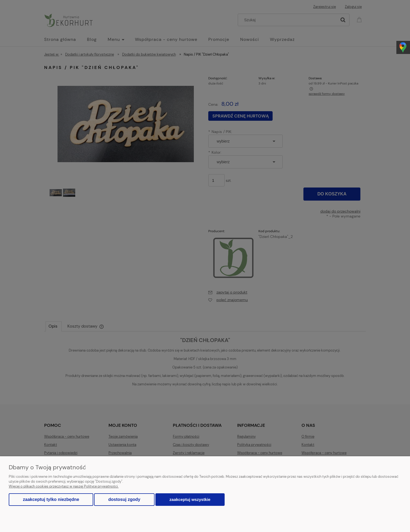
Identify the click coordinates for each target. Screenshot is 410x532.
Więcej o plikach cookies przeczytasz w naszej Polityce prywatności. (64, 486)
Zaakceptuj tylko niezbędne (51, 499)
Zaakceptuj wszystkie (190, 499)
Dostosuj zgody (124, 499)
